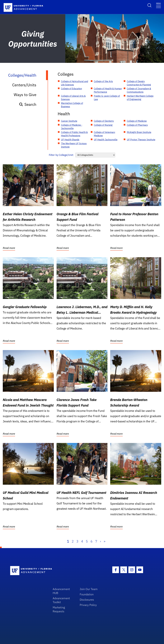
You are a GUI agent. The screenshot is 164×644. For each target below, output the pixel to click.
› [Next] (100, 541)
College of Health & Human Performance (108, 90)
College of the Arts (103, 81)
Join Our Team (89, 589)
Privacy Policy (88, 605)
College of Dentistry (104, 121)
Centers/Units (24, 85)
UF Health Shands (70, 140)
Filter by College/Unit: (61, 155)
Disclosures (87, 600)
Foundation (87, 594)
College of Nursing (103, 125)
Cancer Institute (69, 121)
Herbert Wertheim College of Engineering (140, 98)
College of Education (71, 89)
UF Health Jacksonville (106, 140)
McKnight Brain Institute (139, 132)
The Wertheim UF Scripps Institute (74, 145)
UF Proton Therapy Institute (141, 140)
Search (28, 104)
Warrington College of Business (72, 105)
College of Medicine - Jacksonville (72, 127)
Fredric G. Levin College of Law (107, 98)
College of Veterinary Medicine (105, 134)
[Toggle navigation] (158, 5)
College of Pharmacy (137, 125)
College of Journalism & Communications (139, 90)
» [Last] (105, 541)
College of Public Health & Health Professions (74, 134)
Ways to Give (25, 95)
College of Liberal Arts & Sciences (73, 98)
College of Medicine (137, 121)
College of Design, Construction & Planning (139, 83)
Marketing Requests (59, 609)
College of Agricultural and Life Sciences (75, 83)
